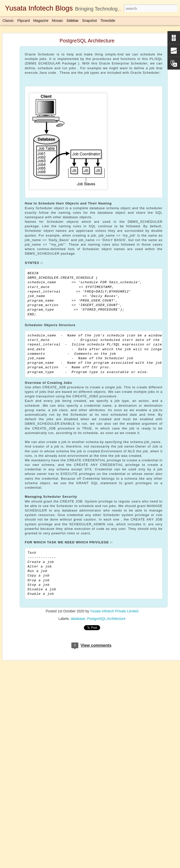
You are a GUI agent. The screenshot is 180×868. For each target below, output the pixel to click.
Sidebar (73, 21)
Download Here (73, 814)
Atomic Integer (22, 764)
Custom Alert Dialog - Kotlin (31, 787)
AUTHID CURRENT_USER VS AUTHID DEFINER (46, 832)
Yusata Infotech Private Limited (114, 587)
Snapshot (89, 21)
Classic (8, 21)
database (78, 595)
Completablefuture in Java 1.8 (117, 833)
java (145, 833)
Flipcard (24, 21)
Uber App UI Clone (25, 776)
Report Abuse (120, 865)
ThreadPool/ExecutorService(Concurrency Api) (43, 821)
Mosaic (57, 21)
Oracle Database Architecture (32, 798)
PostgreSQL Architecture (106, 595)
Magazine (41, 21)
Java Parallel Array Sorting (30, 843)
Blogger (106, 865)
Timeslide (108, 21)
